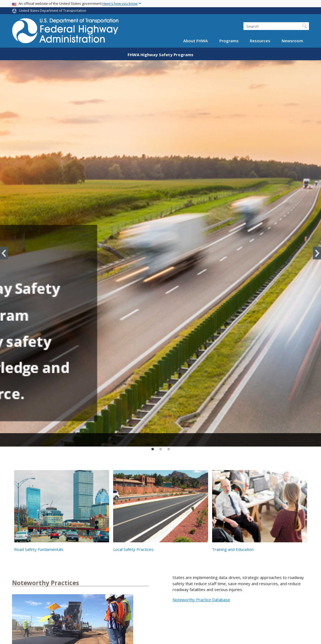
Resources (260, 41)
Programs (229, 41)
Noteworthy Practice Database (201, 600)
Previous (4, 253)
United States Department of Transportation (53, 11)
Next (317, 253)
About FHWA (196, 41)
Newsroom (292, 41)
